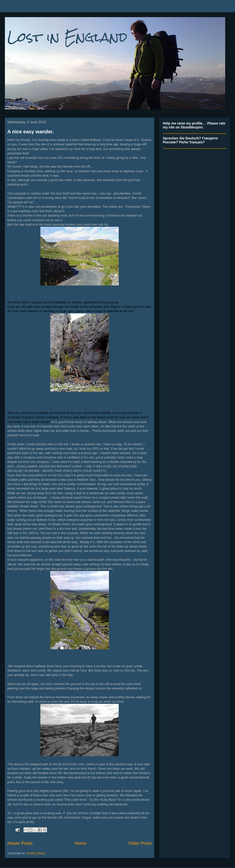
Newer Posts (20, 843)
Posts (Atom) (36, 853)
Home (81, 843)
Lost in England (67, 37)
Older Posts (140, 843)
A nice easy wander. (30, 132)
